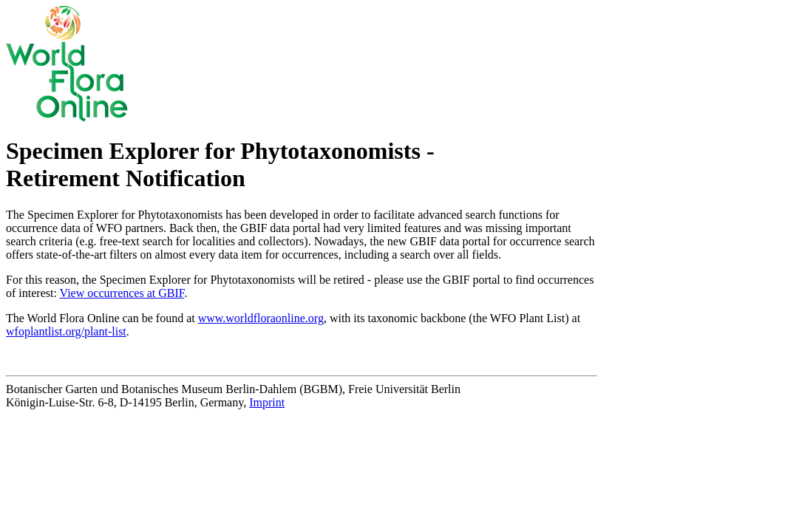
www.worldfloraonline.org (261, 318)
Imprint (267, 402)
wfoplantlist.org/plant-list (66, 331)
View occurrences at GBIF (122, 293)
